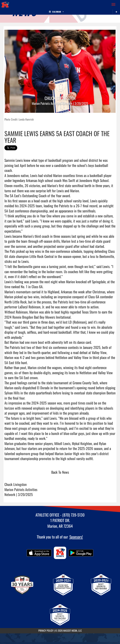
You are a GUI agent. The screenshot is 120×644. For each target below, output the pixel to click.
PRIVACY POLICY (46, 630)
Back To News (60, 472)
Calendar (56, 12)
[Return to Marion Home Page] (5, 4)
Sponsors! (76, 537)
